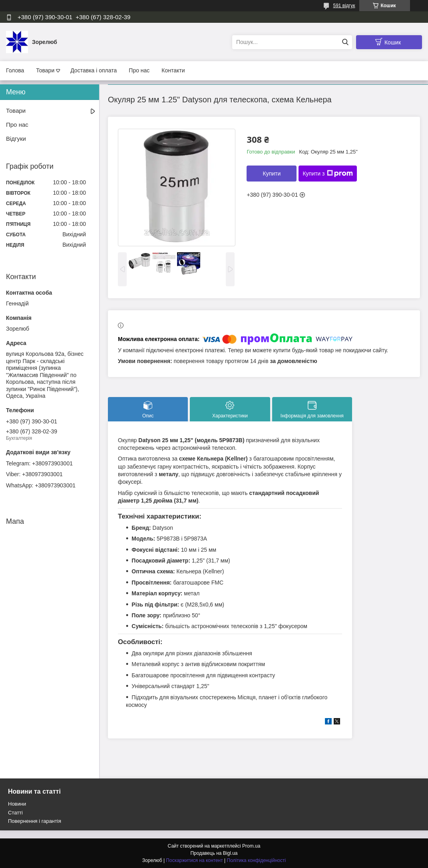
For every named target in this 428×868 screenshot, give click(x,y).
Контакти (173, 70)
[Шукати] (345, 42)
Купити (272, 174)
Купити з (327, 174)
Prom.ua (251, 846)
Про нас (139, 70)
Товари (45, 70)
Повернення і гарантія (35, 821)
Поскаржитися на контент (194, 860)
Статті (15, 813)
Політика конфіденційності (257, 860)
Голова (15, 70)
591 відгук (344, 6)
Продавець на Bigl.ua (214, 853)
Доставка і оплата (94, 70)
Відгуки (16, 139)
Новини (17, 804)
